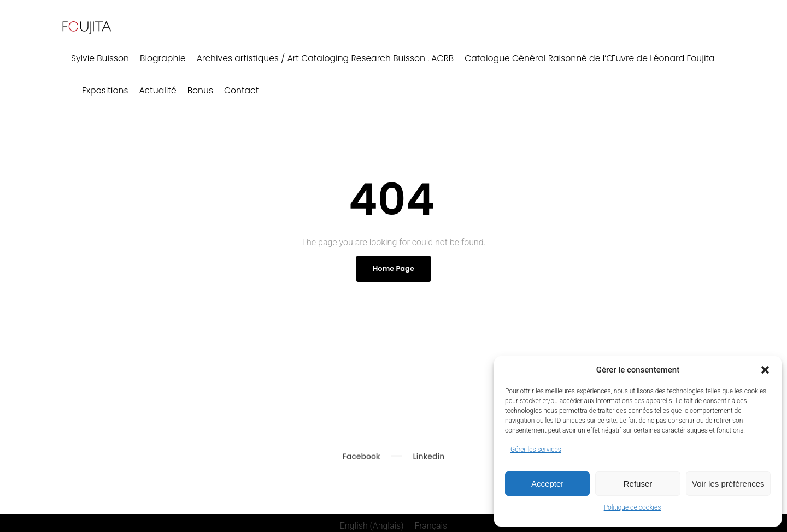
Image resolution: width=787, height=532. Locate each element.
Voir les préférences (728, 484)
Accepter (547, 484)
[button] (765, 370)
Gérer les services (536, 450)
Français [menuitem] (431, 520)
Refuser (638, 484)
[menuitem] (372, 520)
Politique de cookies (633, 507)
